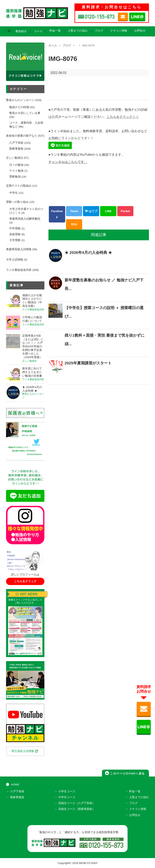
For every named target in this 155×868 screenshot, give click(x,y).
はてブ (91, 211)
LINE (108, 211)
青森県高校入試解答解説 (25, 219)
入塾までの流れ (78, 31)
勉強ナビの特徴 (19, 107)
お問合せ (140, 31)
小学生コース (67, 791)
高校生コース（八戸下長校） (77, 803)
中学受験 (15, 228)
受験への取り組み (17, 202)
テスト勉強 (16, 171)
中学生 (14, 193)
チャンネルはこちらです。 (68, 161)
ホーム (53, 45)
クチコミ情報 (119, 31)
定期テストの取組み (19, 186)
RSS (74, 224)
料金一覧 (55, 31)
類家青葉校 (16, 149)
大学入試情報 (15, 260)
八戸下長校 (16, 143)
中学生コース (67, 797)
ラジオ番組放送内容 (19, 270)
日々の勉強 (16, 165)
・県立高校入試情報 (23, 751)
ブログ (99, 31)
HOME (15, 784)
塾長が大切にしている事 (25, 113)
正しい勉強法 (15, 158)
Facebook (57, 214)
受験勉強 (15, 177)
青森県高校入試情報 (19, 249)
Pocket (125, 211)
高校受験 (15, 234)
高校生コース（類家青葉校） (77, 809)
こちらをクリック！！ (123, 116)
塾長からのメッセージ (20, 100)
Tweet (74, 211)
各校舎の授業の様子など (22, 136)
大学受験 (15, 240)
